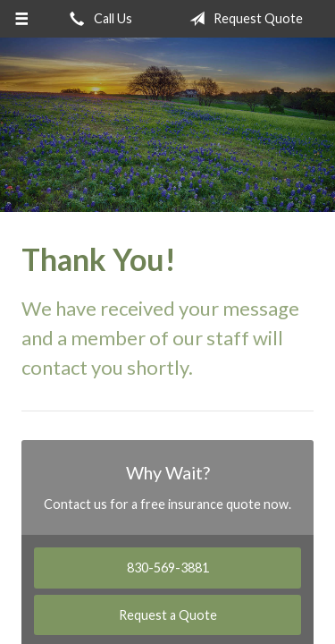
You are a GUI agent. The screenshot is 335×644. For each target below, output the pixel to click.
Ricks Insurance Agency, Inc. (167, 125)
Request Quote (243, 19)
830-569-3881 (168, 568)
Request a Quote (168, 615)
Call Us (97, 19)
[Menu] (22, 19)
